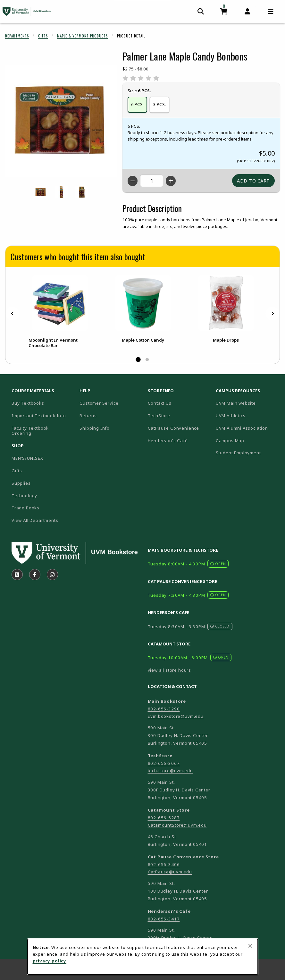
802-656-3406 (164, 864)
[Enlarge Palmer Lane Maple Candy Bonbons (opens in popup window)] (61, 121)
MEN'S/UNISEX (27, 458)
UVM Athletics (247, 415)
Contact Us (160, 403)
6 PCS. (137, 104)
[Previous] (13, 314)
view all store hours (170, 670)
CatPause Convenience (174, 428)
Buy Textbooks (28, 403)
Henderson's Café (168, 441)
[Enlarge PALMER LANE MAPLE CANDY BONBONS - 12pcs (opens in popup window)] (41, 192)
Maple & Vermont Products (82, 36)
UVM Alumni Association (247, 428)
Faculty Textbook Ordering (30, 431)
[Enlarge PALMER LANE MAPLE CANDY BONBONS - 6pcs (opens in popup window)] (82, 192)
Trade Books (25, 508)
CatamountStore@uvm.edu (177, 825)
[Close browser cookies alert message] (250, 946)
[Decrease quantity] (133, 181)
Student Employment (247, 453)
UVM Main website (247, 403)
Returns (88, 416)
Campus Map (247, 440)
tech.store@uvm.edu (170, 771)
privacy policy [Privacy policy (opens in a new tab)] (50, 961)
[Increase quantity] (171, 181)
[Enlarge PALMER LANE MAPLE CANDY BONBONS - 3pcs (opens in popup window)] (61, 192)
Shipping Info (95, 428)
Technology (24, 496)
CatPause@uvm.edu (170, 872)
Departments (17, 36)
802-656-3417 (164, 919)
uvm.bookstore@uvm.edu (176, 716)
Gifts (43, 36)
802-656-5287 (164, 818)
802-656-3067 (164, 763)
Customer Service (99, 403)
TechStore (159, 416)
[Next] (272, 314)
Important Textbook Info (39, 416)
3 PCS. (159, 104)
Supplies (21, 483)
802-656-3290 (164, 709)
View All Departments (35, 520)
